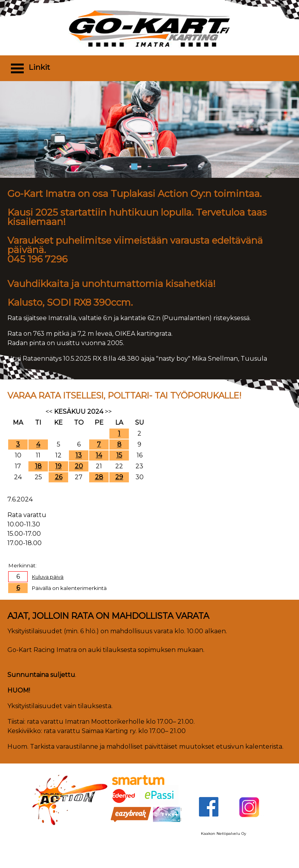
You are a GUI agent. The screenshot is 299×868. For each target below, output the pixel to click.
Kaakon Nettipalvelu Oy (223, 833)
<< (49, 412)
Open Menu (17, 68)
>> (108, 412)
